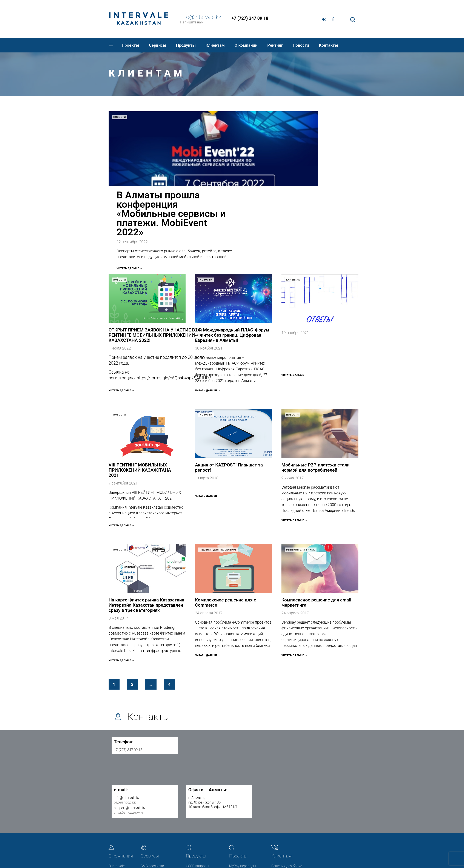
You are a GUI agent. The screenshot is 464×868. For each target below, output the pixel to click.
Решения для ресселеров (218, 471)
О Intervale (117, 787)
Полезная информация (281, 817)
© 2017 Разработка (317, 856)
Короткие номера (200, 811)
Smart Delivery (152, 820)
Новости (301, 45)
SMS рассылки (152, 787)
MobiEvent (237, 795)
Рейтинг (275, 45)
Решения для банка (301, 471)
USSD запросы (198, 787)
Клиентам (215, 45)
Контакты (328, 45)
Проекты (130, 45)
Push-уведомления (156, 811)
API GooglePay (152, 828)
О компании (246, 45)
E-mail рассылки (154, 803)
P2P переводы (197, 803)
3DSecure (193, 795)
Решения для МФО (286, 795)
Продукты (186, 45)
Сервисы (158, 45)
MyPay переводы (243, 787)
